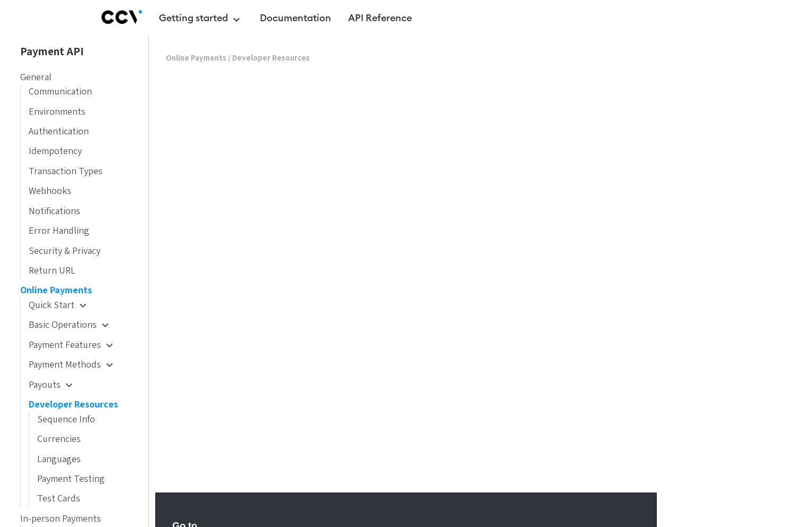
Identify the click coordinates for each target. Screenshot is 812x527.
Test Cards (59, 499)
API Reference (380, 18)
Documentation (295, 18)
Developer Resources (73, 405)
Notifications (54, 211)
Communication (60, 92)
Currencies (59, 439)
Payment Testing (71, 479)
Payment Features (72, 345)
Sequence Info (66, 419)
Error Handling (59, 231)
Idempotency (55, 151)
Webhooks (50, 191)
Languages (59, 459)
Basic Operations (70, 325)
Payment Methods (72, 365)
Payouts (52, 385)
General (36, 77)
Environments (57, 112)
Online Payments (56, 290)
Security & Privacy (65, 251)
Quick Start (59, 305)
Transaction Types (66, 171)
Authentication (59, 131)
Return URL (52, 271)
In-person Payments (61, 519)
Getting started (201, 20)
